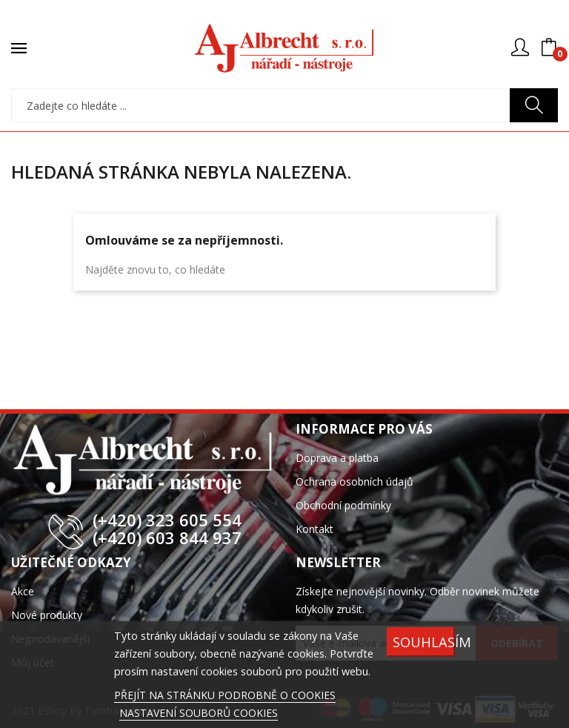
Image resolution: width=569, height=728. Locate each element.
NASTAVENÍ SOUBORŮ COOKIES (199, 713)
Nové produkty (47, 615)
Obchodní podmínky (343, 505)
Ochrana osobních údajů (355, 482)
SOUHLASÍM (424, 642)
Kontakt (315, 529)
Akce (23, 591)
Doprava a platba (337, 458)
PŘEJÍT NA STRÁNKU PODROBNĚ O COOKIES (225, 695)
